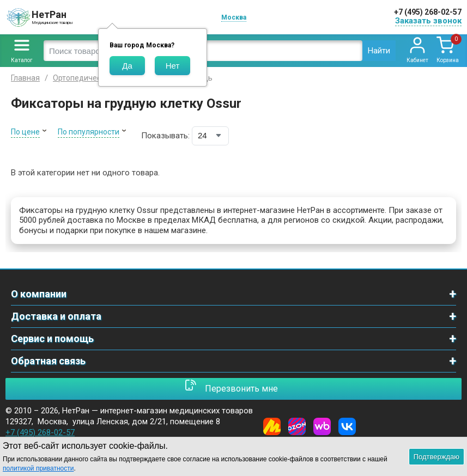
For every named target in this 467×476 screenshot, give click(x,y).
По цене (25, 132)
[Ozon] (297, 426)
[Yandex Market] (272, 426)
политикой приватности (38, 468)
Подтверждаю (436, 457)
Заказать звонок (428, 21)
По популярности (89, 132)
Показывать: (165, 136)
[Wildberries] (322, 426)
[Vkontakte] (347, 426)
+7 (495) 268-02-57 (428, 12)
